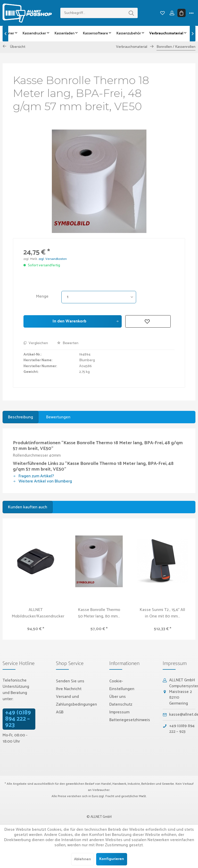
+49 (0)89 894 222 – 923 (18, 719)
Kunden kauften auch (28, 507)
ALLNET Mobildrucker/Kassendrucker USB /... (38, 613)
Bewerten (68, 343)
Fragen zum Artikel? (33, 476)
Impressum (119, 712)
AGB (60, 712)
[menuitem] (99, 13)
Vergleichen (36, 343)
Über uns (118, 697)
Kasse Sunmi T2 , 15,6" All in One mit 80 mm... (162, 613)
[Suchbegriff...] (99, 13)
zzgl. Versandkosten (53, 259)
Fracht (110, 796)
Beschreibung (20, 417)
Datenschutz (121, 704)
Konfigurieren (112, 859)
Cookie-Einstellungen (122, 685)
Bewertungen (58, 417)
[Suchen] (131, 13)
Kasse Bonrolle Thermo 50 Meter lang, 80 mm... (99, 613)
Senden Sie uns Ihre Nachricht (70, 685)
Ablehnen (82, 859)
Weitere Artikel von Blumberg (42, 481)
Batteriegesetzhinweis (130, 720)
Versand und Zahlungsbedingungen (76, 701)
